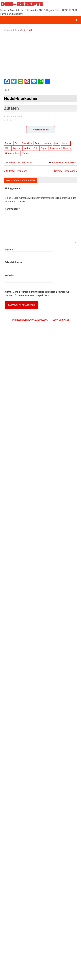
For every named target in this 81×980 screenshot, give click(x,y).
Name (9, 250)
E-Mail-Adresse (14, 262)
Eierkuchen (27, 143)
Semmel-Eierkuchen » (66, 171)
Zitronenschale (12, 153)
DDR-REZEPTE (22, 4)
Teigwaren (55, 148)
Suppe (44, 148)
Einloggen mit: (13, 189)
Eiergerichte (14, 163)
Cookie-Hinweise (61, 320)
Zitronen (67, 148)
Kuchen (66, 143)
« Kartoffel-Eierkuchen (16, 171)
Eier (16, 143)
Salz (36, 148)
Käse (56, 143)
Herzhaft (47, 143)
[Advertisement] (40, 55)
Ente (37, 143)
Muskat (17, 148)
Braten (8, 143)
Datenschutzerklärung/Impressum (30, 320)
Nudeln (27, 148)
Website (9, 275)
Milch (8, 148)
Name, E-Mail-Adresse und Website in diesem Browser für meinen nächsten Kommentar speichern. (37, 294)
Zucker (26, 153)
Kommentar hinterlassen (64, 163)
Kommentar (12, 209)
